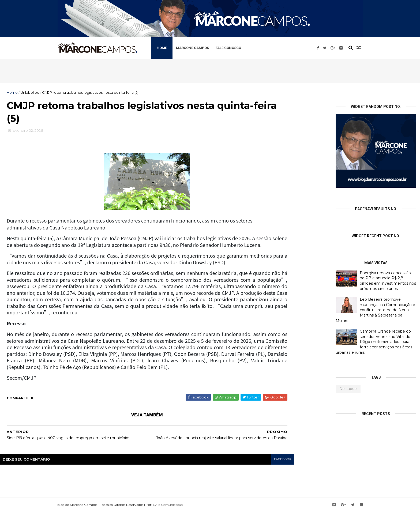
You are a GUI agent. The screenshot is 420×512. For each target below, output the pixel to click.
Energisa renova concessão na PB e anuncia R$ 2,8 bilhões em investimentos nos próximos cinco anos (388, 281)
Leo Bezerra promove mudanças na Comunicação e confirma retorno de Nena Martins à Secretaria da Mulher (375, 310)
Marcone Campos (192, 48)
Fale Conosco (228, 48)
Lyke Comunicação (168, 505)
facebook (283, 459)
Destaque (348, 389)
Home (162, 48)
